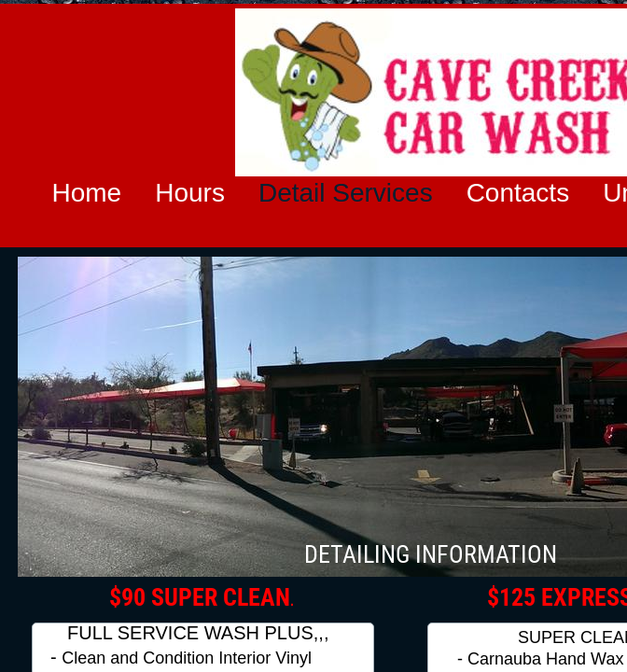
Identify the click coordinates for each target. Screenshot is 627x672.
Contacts (518, 193)
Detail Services (346, 193)
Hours (190, 193)
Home (87, 193)
